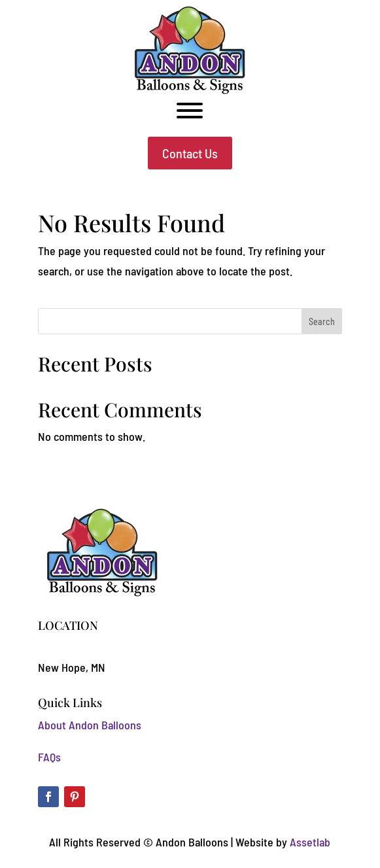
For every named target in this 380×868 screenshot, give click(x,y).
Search (322, 321)
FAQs (49, 757)
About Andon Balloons (90, 725)
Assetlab (310, 842)
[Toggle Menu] (190, 111)
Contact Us (190, 153)
